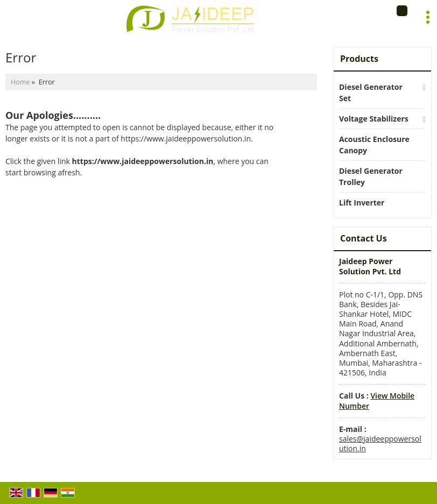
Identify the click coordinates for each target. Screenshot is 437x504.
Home (20, 82)
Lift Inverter (362, 203)
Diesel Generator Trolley (371, 176)
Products (359, 59)
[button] (377, 400)
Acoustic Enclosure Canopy (374, 145)
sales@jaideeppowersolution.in (380, 443)
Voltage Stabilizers (374, 119)
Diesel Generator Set (371, 93)
